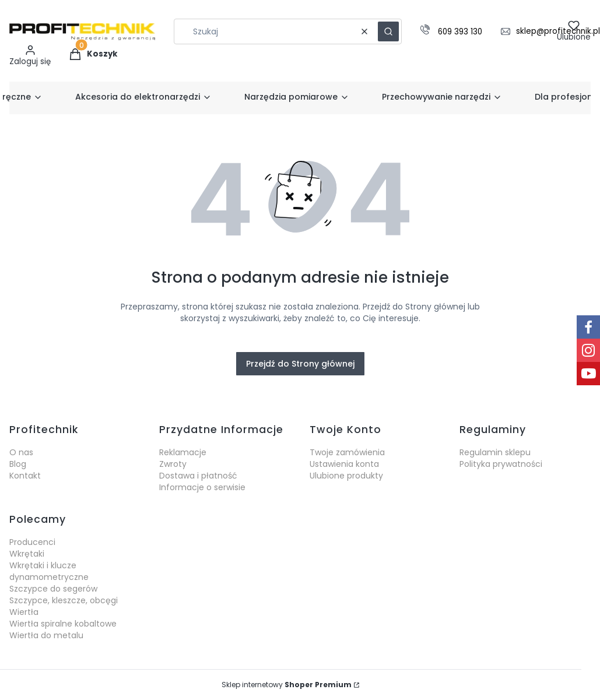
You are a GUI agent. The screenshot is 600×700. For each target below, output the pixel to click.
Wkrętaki (27, 554)
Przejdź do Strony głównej (300, 364)
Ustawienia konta (344, 464)
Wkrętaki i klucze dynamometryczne (49, 571)
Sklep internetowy (287, 685)
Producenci (32, 542)
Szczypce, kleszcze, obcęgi (64, 600)
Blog (18, 464)
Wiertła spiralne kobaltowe (63, 624)
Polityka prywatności (501, 464)
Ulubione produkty (346, 476)
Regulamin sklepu (495, 452)
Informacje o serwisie (202, 487)
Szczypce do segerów (53, 589)
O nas (21, 452)
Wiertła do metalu (46, 635)
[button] (388, 31)
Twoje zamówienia (347, 452)
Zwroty (173, 464)
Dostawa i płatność (198, 476)
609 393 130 (460, 32)
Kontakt (25, 476)
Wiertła (24, 612)
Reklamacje (183, 452)
